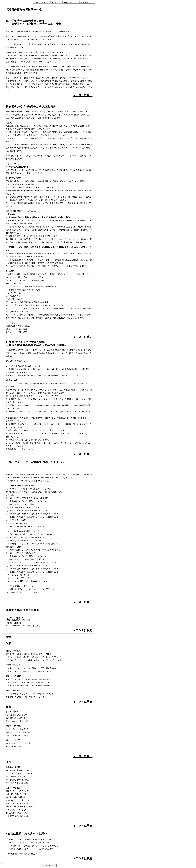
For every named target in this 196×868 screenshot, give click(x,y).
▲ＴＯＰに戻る (83, 95)
